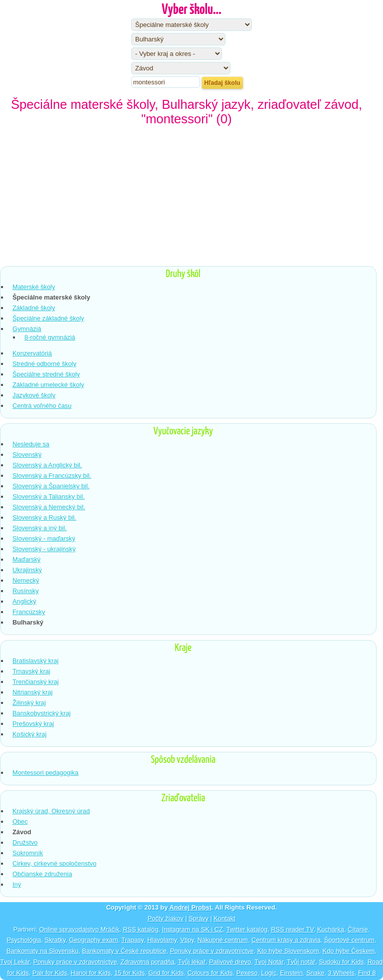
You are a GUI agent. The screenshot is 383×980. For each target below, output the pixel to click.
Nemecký (26, 580)
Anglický (24, 601)
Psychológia (24, 940)
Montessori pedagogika (45, 773)
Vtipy (187, 940)
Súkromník (28, 853)
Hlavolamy (162, 940)
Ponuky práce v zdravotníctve (212, 951)
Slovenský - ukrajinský (44, 549)
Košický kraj (29, 734)
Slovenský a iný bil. (40, 528)
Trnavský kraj (31, 671)
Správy (198, 918)
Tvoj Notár (269, 962)
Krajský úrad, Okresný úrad (51, 811)
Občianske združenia (42, 874)
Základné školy (34, 308)
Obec (20, 821)
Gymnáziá (27, 329)
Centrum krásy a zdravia (286, 940)
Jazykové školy (34, 395)
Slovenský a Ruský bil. (44, 517)
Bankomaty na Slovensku (42, 951)
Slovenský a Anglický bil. (47, 465)
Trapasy (133, 940)
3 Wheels (341, 973)
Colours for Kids (210, 973)
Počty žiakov (166, 918)
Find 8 (367, 973)
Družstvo (25, 842)
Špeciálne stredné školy (46, 374)
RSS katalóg (140, 929)
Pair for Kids (50, 973)
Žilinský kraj (29, 703)
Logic (269, 973)
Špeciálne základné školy (48, 318)
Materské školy (34, 287)
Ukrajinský (27, 570)
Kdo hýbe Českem (349, 951)
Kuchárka (331, 929)
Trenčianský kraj (36, 682)
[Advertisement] (191, 199)
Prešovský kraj (33, 724)
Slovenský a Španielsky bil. (51, 486)
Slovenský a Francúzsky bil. (52, 476)
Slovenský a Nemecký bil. (49, 507)
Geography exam (93, 940)
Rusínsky (26, 591)
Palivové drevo (230, 962)
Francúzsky (29, 612)
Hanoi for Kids (91, 973)
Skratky (55, 940)
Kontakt (225, 918)
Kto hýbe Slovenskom (288, 951)
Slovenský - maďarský (44, 538)
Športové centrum (349, 940)
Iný (17, 884)
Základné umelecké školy (48, 385)
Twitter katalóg (247, 929)
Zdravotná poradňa (148, 962)
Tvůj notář (301, 962)
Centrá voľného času (42, 406)
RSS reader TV (292, 929)
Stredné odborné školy (44, 364)
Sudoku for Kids (341, 962)
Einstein (291, 973)
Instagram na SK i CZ (192, 929)
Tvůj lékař (192, 962)
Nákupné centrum (223, 940)
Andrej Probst (191, 907)
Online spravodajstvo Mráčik (80, 929)
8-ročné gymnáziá (50, 337)
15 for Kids (129, 973)
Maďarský (26, 559)
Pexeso (247, 973)
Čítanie (358, 929)
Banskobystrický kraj (42, 713)
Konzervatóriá (32, 353)
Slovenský (27, 455)
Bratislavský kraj (35, 661)
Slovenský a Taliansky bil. (49, 496)
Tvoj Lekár (15, 962)
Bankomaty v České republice (124, 951)
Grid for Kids (166, 973)
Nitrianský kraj (32, 692)
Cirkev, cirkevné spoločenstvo (54, 863)
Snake (315, 973)
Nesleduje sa (31, 444)
